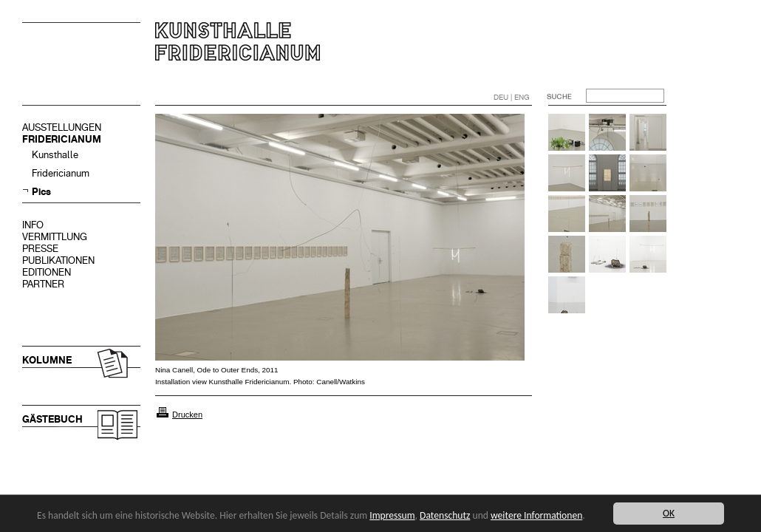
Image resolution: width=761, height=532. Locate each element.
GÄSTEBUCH (52, 419)
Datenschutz (445, 515)
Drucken (187, 415)
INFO (33, 225)
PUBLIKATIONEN (58, 260)
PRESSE (40, 249)
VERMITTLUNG (55, 237)
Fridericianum (61, 173)
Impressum (392, 515)
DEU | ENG (512, 97)
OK (669, 513)
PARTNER (43, 284)
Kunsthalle (55, 155)
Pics (41, 192)
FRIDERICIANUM (62, 139)
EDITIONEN (47, 272)
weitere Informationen (536, 515)
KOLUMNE (47, 360)
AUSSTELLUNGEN (62, 127)
